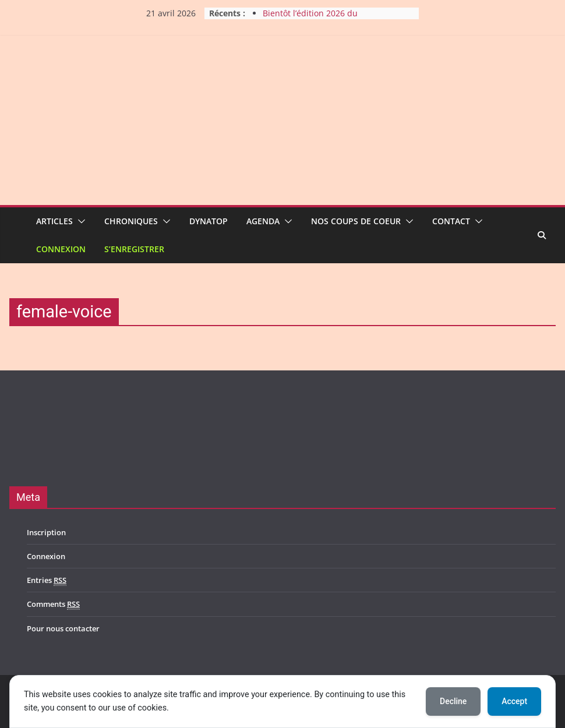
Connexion (61, 249)
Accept (514, 701)
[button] (79, 221)
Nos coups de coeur (356, 221)
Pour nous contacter (63, 628)
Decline (453, 701)
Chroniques (131, 221)
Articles (54, 221)
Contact (451, 221)
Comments (53, 604)
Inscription (46, 532)
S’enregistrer (134, 249)
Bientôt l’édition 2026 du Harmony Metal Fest (310, 19)
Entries (47, 580)
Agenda (263, 221)
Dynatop (209, 221)
